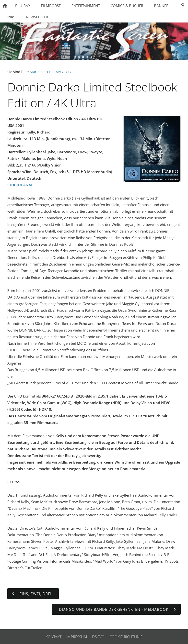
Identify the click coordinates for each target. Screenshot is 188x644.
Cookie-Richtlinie (126, 637)
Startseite (38, 72)
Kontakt (53, 637)
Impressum (77, 637)
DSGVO (98, 637)
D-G (68, 72)
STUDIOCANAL (20, 185)
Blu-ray (55, 72)
